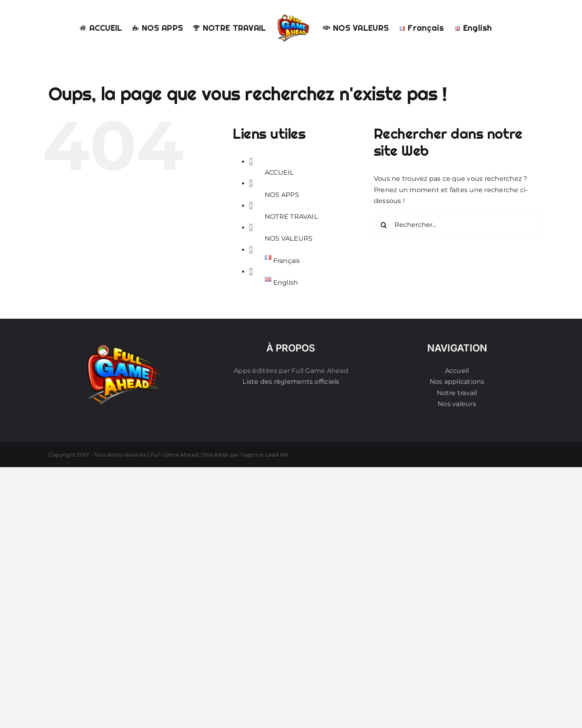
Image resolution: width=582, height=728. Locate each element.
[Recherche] (384, 225)
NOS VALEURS (289, 238)
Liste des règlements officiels (291, 382)
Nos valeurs (457, 404)
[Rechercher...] (457, 225)
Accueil (457, 371)
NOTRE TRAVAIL (291, 217)
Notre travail (457, 393)
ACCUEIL (279, 172)
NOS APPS (282, 195)
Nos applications (457, 382)
